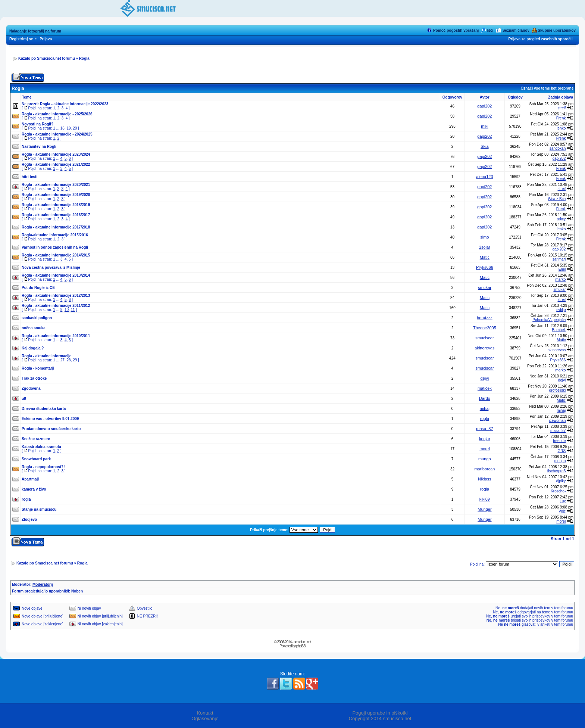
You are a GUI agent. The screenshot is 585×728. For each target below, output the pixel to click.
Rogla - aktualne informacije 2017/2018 (56, 227)
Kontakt (205, 713)
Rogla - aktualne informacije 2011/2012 (56, 306)
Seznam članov (516, 30)
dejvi (485, 378)
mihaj (485, 408)
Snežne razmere (36, 439)
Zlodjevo (29, 519)
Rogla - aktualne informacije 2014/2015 (56, 255)
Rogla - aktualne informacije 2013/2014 (56, 275)
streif (562, 108)
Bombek (559, 330)
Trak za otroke (34, 378)
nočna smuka (34, 328)
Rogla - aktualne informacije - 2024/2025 (57, 134)
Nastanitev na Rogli (39, 147)
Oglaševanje (205, 718)
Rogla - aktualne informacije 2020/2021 (56, 185)
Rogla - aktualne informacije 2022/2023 (74, 104)
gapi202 (484, 106)
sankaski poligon (37, 318)
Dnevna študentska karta (44, 409)
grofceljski (557, 390)
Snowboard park (36, 459)
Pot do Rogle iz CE (38, 288)
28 (68, 360)
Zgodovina (31, 388)
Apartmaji (30, 479)
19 (68, 128)
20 (75, 128)
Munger (484, 509)
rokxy (561, 219)
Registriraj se (21, 39)
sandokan (558, 148)
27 (62, 360)
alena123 (484, 177)
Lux (563, 501)
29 (75, 360)
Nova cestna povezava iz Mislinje (51, 267)
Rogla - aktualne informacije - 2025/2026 (57, 114)
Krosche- (558, 491)
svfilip (561, 310)
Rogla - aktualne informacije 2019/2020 (56, 195)
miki (485, 126)
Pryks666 (485, 267)
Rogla (84, 58)
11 (73, 310)
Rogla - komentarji (38, 368)
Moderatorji (43, 584)
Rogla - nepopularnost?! (43, 467)
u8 (24, 399)
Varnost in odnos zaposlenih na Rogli (55, 247)
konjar (485, 439)
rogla (485, 419)
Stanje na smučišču (39, 509)
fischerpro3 (556, 471)
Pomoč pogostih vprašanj (456, 30)
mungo (485, 459)
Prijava (46, 39)
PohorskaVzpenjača (549, 320)
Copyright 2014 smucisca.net (380, 718)
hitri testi (29, 177)
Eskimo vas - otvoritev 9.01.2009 (50, 419)
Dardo (485, 398)
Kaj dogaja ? (33, 348)
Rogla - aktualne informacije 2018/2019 (56, 205)
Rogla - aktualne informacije (46, 356)
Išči (490, 30)
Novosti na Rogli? (37, 124)
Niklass (484, 479)
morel (485, 449)
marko (560, 279)
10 (67, 310)
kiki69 (485, 499)
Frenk (561, 118)
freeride (559, 441)
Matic (485, 257)
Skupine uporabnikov (557, 30)
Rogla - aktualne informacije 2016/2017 (56, 215)
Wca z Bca (557, 199)
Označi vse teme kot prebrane (547, 88)
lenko (561, 128)
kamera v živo (34, 489)
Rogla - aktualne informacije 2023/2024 (56, 154)
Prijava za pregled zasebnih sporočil (540, 39)
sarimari (559, 259)
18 (62, 128)
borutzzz (485, 318)
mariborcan (484, 469)
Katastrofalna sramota (41, 447)
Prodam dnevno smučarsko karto (51, 429)
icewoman (557, 421)
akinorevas (484, 348)
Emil (562, 269)
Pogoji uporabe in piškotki (380, 713)
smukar (485, 287)
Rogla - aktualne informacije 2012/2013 (56, 295)
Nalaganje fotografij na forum (35, 31)
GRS (562, 451)
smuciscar (485, 338)
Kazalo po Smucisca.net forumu (47, 58)
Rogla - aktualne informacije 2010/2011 (56, 336)
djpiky (561, 481)
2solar (485, 247)
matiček (485, 388)
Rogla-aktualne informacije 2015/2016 (55, 235)
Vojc (562, 511)
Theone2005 (485, 328)
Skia (484, 146)
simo (484, 237)
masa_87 (484, 429)
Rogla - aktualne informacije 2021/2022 (56, 164)
